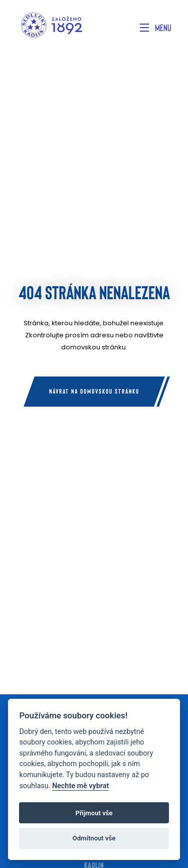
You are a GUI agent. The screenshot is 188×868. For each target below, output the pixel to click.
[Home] (34, 29)
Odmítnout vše (94, 838)
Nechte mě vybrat (80, 786)
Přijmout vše (94, 813)
